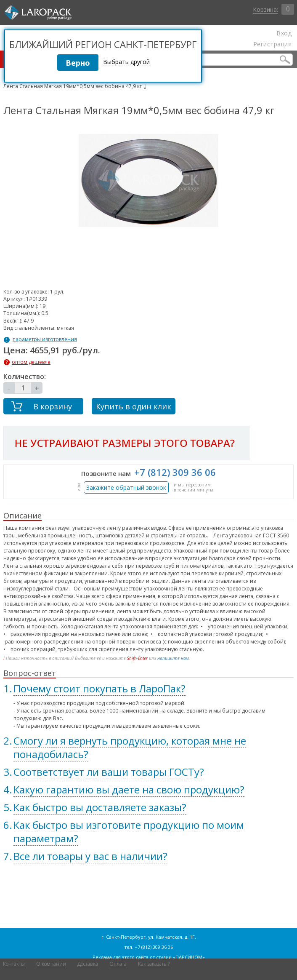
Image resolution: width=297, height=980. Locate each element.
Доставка (88, 964)
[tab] (148, 689)
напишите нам (173, 658)
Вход (284, 33)
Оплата (118, 964)
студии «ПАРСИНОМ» (180, 957)
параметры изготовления (45, 339)
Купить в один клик (134, 406)
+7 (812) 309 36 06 (175, 472)
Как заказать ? (154, 964)
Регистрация (272, 44)
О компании (51, 964)
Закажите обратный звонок (126, 487)
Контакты (14, 964)
